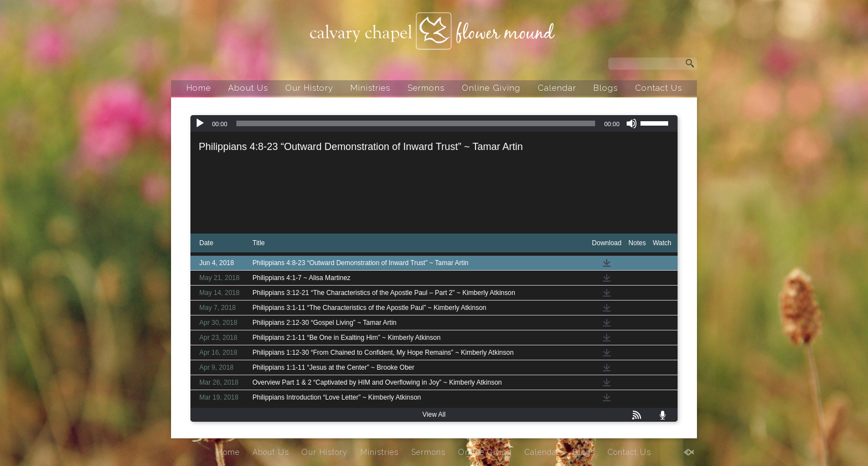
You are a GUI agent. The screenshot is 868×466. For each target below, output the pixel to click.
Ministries (370, 88)
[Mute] (632, 123)
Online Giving (491, 88)
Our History (309, 88)
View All (434, 415)
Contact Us (658, 88)
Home (199, 88)
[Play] (200, 123)
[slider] (416, 123)
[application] (434, 123)
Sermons (426, 88)
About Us (248, 88)
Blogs (606, 88)
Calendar (557, 88)
